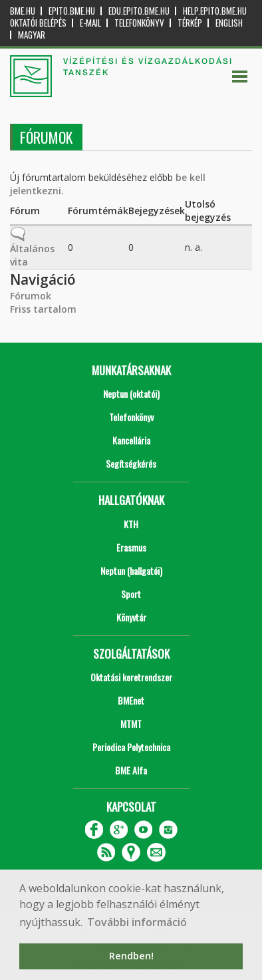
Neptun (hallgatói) (131, 571)
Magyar (32, 35)
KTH (131, 524)
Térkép (190, 23)
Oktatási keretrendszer (131, 677)
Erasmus (131, 547)
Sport (131, 594)
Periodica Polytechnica (131, 747)
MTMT (131, 724)
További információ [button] (137, 922)
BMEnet (131, 700)
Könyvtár (131, 617)
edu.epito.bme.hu (139, 11)
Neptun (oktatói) (131, 394)
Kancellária (131, 440)
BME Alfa (131, 770)
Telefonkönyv (139, 23)
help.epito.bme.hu (215, 11)
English (229, 23)
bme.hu (23, 11)
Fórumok (31, 296)
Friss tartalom (43, 309)
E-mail (90, 23)
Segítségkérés (131, 463)
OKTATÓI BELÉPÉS (38, 23)
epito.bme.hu (72, 11)
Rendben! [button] (131, 956)
